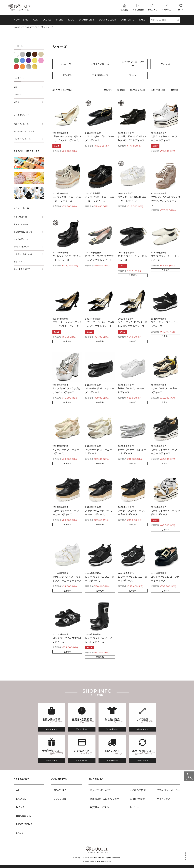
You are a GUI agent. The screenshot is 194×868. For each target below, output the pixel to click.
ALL (35, 20)
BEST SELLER (107, 20)
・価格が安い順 (137, 90)
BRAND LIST (87, 20)
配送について (19, 262)
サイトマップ (163, 799)
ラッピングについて (22, 247)
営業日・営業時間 (21, 224)
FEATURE (60, 790)
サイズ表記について (22, 239)
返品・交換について (22, 269)
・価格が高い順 (157, 90)
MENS (60, 20)
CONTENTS (127, 20)
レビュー (135, 807)
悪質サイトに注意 (99, 807)
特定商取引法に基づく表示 (105, 799)
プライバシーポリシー (169, 790)
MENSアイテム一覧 (22, 139)
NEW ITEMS (21, 20)
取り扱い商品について (23, 232)
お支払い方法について (23, 254)
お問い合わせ (138, 799)
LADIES (17, 95)
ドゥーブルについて (100, 790)
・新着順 (120, 90)
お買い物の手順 (20, 217)
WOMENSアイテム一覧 (33, 27)
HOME (17, 27)
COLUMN (60, 799)
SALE (142, 20)
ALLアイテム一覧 (21, 124)
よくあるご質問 (138, 790)
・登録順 (174, 90)
